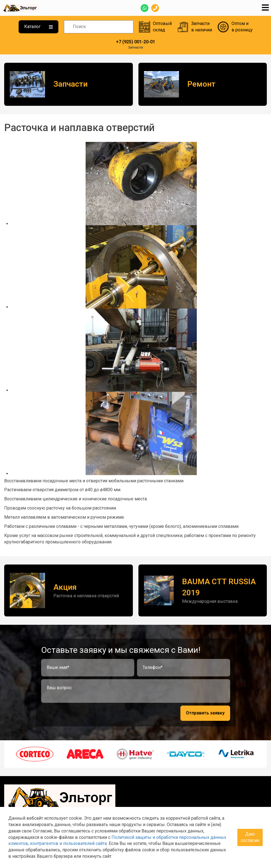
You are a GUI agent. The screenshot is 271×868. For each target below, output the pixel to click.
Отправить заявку (205, 713)
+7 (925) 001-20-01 (135, 42)
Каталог (38, 27)
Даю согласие (250, 837)
